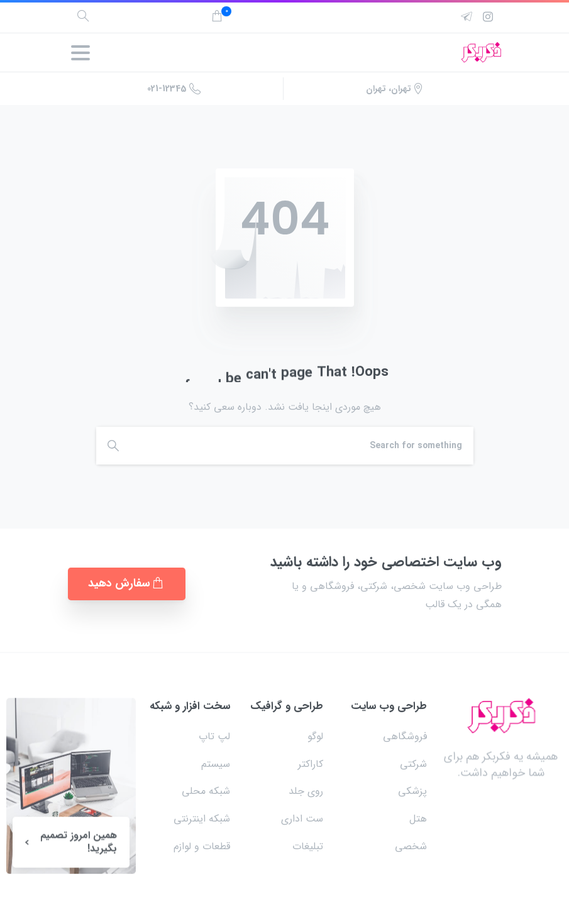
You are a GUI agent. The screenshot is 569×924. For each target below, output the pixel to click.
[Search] (302, 446)
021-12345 (174, 89)
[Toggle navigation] (80, 53)
